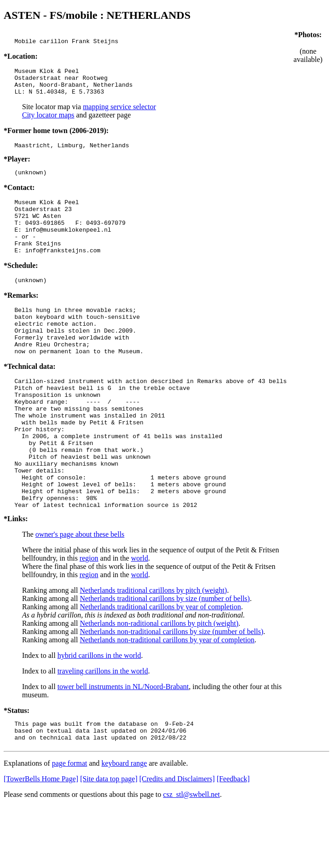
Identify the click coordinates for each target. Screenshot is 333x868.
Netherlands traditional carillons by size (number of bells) (165, 656)
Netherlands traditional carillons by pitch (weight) (153, 648)
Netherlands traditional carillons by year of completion (161, 665)
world (139, 616)
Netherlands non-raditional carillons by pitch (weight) (159, 681)
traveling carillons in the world (103, 729)
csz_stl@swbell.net (192, 856)
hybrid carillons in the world (99, 713)
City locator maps (48, 122)
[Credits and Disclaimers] (177, 841)
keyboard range (124, 825)
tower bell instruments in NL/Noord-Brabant (123, 744)
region (89, 616)
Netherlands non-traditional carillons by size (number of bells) (172, 689)
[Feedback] (233, 841)
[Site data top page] (109, 841)
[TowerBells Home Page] (41, 841)
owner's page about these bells (80, 592)
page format (70, 825)
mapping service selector (119, 114)
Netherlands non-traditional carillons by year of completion (167, 698)
